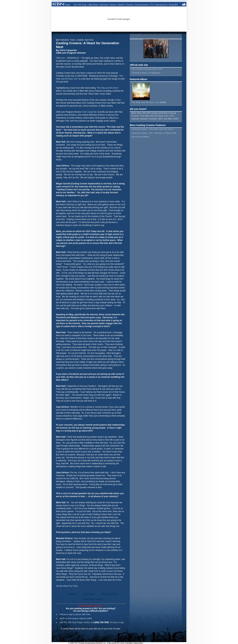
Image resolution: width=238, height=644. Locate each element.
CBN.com (60, 58)
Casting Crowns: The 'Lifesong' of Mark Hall (154, 133)
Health (121, 5)
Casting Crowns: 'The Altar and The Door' (153, 129)
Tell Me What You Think (67, 586)
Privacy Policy (164, 643)
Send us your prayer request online (76, 618)
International (161, 5)
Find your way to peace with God (75, 614)
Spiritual (104, 5)
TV (152, 5)
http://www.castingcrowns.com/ (147, 69)
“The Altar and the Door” (107, 88)
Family (113, 5)
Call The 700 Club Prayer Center (75, 622)
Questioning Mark (140, 137)
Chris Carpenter (89, 112)
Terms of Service (151, 643)
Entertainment (142, 5)
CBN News (93, 5)
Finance (130, 5)
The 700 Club (80, 5)
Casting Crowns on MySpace (146, 73)
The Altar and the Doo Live (145, 101)
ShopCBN (173, 5)
